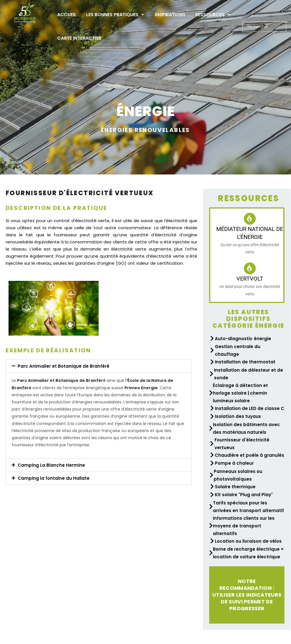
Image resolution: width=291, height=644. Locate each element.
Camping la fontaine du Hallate (54, 478)
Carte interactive (79, 38)
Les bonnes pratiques (116, 15)
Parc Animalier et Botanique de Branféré (64, 366)
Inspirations (170, 15)
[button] (99, 366)
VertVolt (250, 279)
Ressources (213, 15)
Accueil (67, 15)
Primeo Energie (141, 388)
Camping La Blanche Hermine (51, 465)
